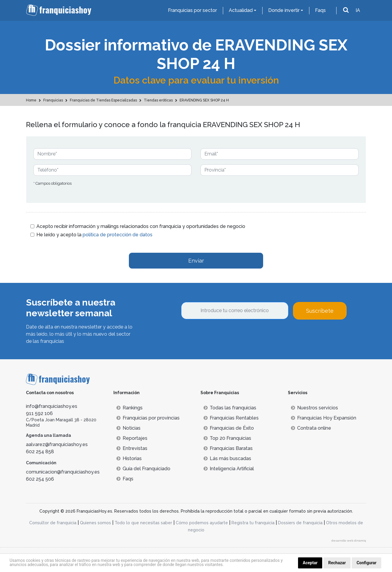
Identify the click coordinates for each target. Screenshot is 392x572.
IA (358, 10)
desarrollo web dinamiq (349, 541)
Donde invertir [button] (284, 10)
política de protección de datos (118, 235)
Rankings (129, 408)
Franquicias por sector (192, 10)
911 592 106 (39, 413)
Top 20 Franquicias (227, 438)
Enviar (196, 261)
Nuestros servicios (314, 408)
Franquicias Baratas (228, 448)
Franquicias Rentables (231, 418)
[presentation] (226, 336)
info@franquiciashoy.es (52, 406)
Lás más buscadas (227, 458)
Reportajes (132, 438)
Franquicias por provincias (148, 418)
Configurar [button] (366, 563)
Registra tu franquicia (253, 523)
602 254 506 (40, 479)
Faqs (320, 10)
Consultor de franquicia (53, 523)
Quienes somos (95, 523)
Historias (129, 458)
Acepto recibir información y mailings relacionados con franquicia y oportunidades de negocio (141, 226)
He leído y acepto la (94, 235)
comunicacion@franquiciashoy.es (63, 472)
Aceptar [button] (310, 563)
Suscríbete (320, 311)
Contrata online (311, 428)
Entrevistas (132, 448)
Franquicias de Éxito (229, 428)
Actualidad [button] (241, 10)
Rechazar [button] (337, 563)
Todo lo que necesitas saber (143, 523)
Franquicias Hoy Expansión (324, 418)
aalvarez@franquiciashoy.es (57, 444)
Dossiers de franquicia (300, 523)
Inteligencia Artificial (229, 469)
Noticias (128, 428)
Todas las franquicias (230, 408)
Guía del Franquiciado (143, 469)
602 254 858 (40, 452)
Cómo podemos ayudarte (202, 523)
